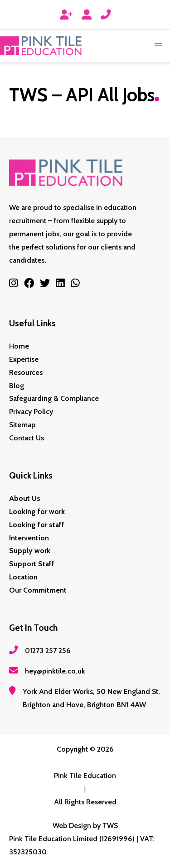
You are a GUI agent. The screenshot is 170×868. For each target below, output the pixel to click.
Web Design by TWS (85, 826)
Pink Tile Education (85, 776)
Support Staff (32, 564)
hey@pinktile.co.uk (55, 671)
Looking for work (37, 511)
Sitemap (22, 425)
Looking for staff (37, 525)
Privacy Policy (31, 412)
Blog (17, 386)
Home (19, 346)
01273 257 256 (48, 651)
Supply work (30, 551)
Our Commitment (38, 590)
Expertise (24, 359)
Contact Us (27, 438)
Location (23, 577)
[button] (158, 46)
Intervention (29, 538)
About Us (25, 498)
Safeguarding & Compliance (54, 398)
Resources (26, 372)
